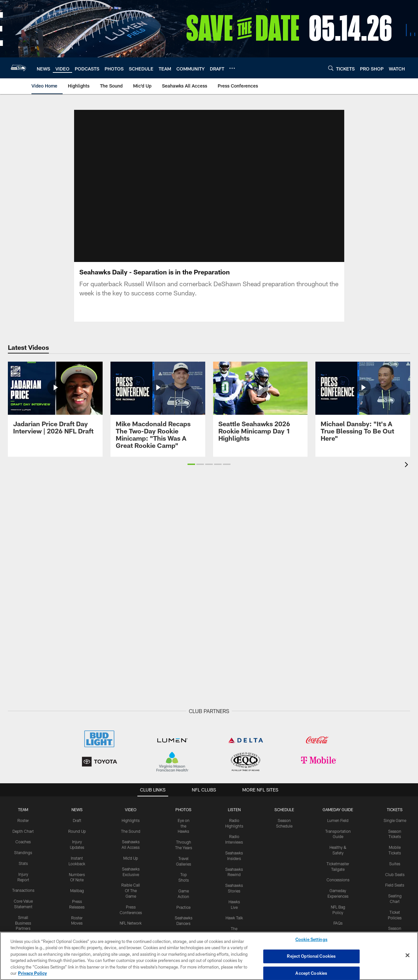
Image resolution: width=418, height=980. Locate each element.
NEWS (77, 810)
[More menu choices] (232, 68)
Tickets (395, 810)
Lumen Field (338, 820)
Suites (395, 864)
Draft (77, 820)
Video (131, 810)
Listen (234, 810)
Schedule (284, 810)
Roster (23, 820)
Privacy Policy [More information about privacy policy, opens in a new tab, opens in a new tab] (32, 973)
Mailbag (77, 890)
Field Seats (395, 885)
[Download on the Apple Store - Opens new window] (185, 927)
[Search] (331, 68)
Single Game (395, 820)
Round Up (77, 831)
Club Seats (395, 874)
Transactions (23, 890)
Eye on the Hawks (184, 826)
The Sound (131, 831)
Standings (23, 852)
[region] (209, 956)
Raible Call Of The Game (131, 890)
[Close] (408, 955)
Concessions (338, 880)
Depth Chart (23, 831)
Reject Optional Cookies (311, 956)
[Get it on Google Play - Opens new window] (230, 929)
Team (23, 810)
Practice (183, 907)
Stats (23, 863)
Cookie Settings (311, 940)
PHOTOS (183, 810)
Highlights (131, 820)
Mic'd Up (131, 858)
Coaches (23, 842)
